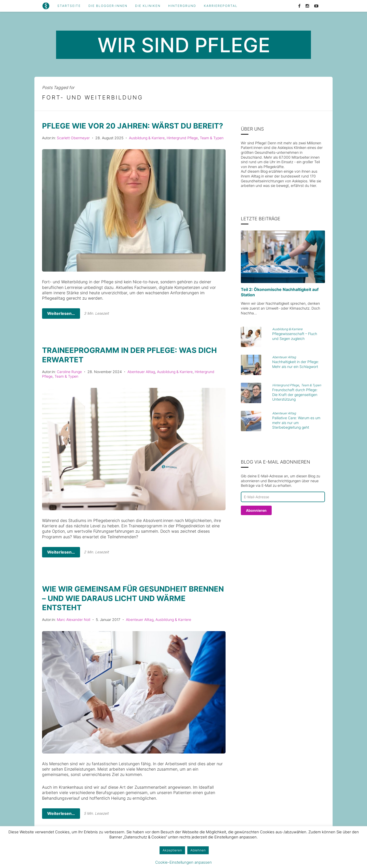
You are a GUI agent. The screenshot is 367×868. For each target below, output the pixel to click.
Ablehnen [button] (198, 850)
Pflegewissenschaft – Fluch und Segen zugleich (295, 336)
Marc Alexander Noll (74, 628)
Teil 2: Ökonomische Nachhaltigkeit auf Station (280, 292)
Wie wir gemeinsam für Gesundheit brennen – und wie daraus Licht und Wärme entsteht (119, 607)
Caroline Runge (69, 380)
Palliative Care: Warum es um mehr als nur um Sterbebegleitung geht (296, 423)
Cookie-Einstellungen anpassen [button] (183, 862)
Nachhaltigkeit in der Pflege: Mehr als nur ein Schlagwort (296, 364)
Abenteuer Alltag (141, 380)
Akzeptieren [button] (172, 850)
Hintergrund (182, 6)
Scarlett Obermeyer (73, 147)
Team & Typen (212, 147)
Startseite (69, 6)
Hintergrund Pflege (182, 147)
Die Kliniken (148, 6)
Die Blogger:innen (108, 6)
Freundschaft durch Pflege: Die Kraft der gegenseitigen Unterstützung (295, 394)
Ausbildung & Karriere (147, 147)
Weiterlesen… (61, 322)
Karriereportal (221, 6)
